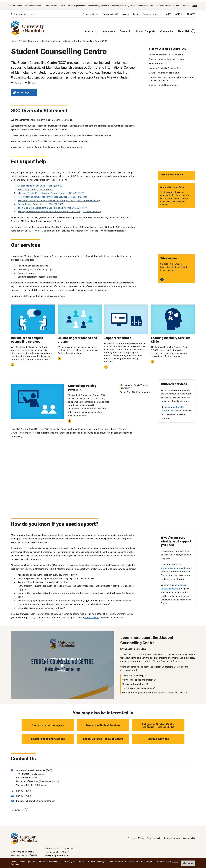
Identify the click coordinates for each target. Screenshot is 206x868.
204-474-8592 (36, 228)
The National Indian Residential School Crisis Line (42, 205)
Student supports (30, 39)
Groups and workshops (134, 682)
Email (136, 12)
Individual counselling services (137, 686)
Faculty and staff (110, 12)
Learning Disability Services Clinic (165, 66)
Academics (109, 29)
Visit (168, 12)
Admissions (91, 29)
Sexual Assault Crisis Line (30, 202)
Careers (131, 836)
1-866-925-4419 (78, 205)
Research (125, 29)
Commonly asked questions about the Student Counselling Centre (172, 76)
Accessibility (189, 836)
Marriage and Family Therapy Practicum (134, 384)
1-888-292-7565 (55, 202)
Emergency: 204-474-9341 (57, 850)
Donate (191, 12)
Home (14, 39)
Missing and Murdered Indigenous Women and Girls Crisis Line (49, 209)
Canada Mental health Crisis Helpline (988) (39, 183)
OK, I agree (188, 863)
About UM (183, 29)
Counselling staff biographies (164, 82)
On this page (21, 90)
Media (141, 836)
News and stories (151, 12)
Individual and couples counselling (166, 52)
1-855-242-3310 (79, 194)
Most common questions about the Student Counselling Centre (153, 690)
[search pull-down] (193, 29)
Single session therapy (133, 673)
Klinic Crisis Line (26, 187)
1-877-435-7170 (75, 191)
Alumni (126, 12)
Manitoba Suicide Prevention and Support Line (40, 191)
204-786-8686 (45, 187)
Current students (90, 12)
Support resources (158, 61)
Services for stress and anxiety (138, 677)
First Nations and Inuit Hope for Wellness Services (43, 194)
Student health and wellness (56, 39)
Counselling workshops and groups (166, 57)
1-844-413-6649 (92, 209)
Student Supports (145, 29)
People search (154, 836)
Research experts (172, 836)
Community (167, 29)
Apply (179, 12)
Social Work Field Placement (134, 390)
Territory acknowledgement (23, 12)
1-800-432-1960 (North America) (60, 846)
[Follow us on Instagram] (27, 807)
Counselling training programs (164, 70)
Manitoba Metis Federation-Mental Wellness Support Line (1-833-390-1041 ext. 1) (58, 198)
